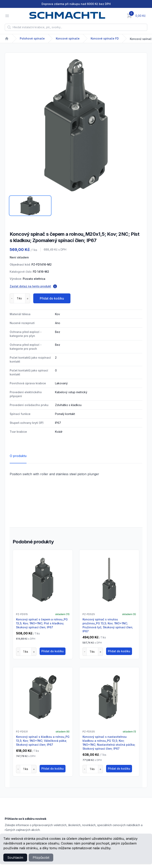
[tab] (30, 206)
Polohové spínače (32, 38)
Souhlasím (15, 858)
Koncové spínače (68, 38)
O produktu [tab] (18, 456)
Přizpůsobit (41, 858)
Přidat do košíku (52, 298)
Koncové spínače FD (105, 38)
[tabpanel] (76, 125)
